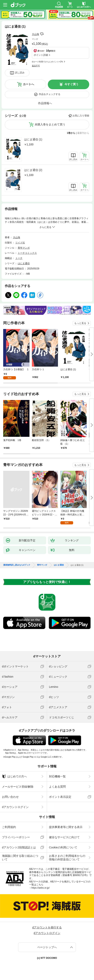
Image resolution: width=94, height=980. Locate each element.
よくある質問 (57, 787)
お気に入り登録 (81, 116)
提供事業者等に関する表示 (66, 827)
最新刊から (83, 133)
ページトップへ (47, 947)
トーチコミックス (27, 253)
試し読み (20, 73)
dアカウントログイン (15, 807)
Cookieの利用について (63, 847)
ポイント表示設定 (60, 797)
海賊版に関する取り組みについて (20, 858)
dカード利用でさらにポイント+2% (47, 62)
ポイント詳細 (41, 55)
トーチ (19, 258)
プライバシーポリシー (16, 837)
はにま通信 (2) (33, 170)
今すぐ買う (71, 84)
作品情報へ (45, 103)
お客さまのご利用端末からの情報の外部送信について (67, 858)
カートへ (28, 84)
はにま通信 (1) (33, 139)
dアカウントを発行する (47, 927)
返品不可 (36, 66)
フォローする (42, 34)
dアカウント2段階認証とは (19, 847)
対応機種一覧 (57, 776)
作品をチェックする (50, 94)
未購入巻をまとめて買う (50, 124)
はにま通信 (24, 263)
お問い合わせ (10, 797)
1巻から (71, 133)
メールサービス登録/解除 (18, 787)
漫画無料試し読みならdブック (17, 565)
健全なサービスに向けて (64, 837)
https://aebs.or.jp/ (41, 888)
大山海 (35, 34)
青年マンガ (24, 248)
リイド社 (20, 243)
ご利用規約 (9, 827)
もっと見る (80, 323)
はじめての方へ (14, 776)
